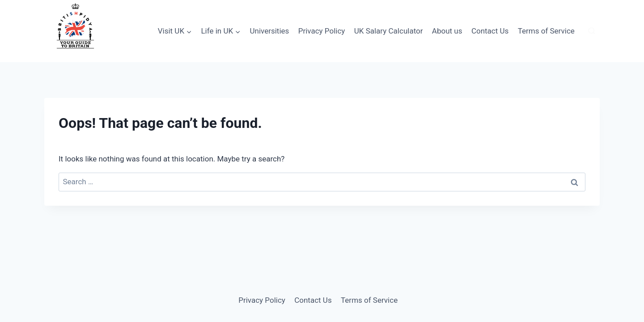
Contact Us (490, 31)
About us (447, 31)
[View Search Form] (592, 31)
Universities (269, 31)
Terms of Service (546, 31)
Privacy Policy (322, 31)
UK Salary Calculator (389, 31)
